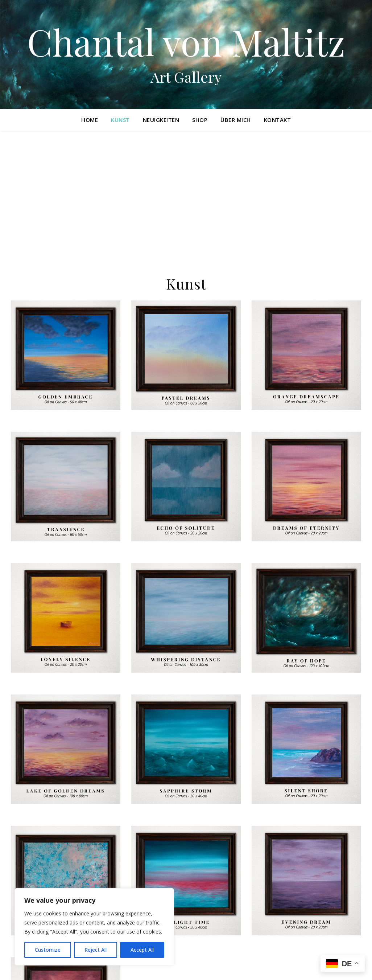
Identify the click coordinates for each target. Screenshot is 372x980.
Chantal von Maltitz (186, 42)
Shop (200, 120)
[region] (94, 927)
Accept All (142, 950)
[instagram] (13, 967)
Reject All (96, 950)
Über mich (236, 120)
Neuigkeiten (161, 120)
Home (90, 120)
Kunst (120, 120)
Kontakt (278, 120)
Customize (48, 950)
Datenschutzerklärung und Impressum (251, 967)
